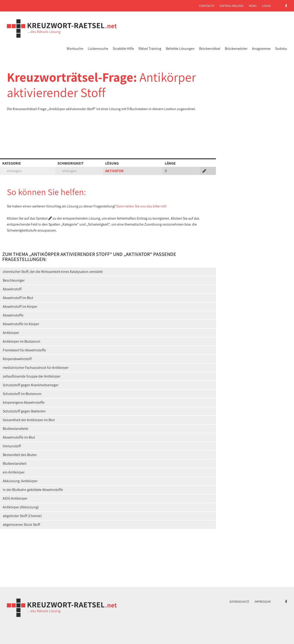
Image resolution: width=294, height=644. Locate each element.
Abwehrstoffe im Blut (19, 437)
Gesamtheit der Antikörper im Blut (29, 420)
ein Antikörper (14, 472)
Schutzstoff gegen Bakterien (24, 411)
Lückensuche (98, 49)
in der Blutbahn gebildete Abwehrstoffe (33, 490)
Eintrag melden (232, 6)
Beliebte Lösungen (180, 49)
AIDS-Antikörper (15, 498)
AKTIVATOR (114, 171)
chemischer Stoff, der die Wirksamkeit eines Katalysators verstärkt (53, 272)
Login (266, 6)
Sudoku (281, 49)
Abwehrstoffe (13, 315)
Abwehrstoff (12, 289)
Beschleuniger (14, 280)
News (253, 6)
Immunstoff (12, 446)
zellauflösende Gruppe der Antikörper (32, 376)
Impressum (263, 602)
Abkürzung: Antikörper (20, 481)
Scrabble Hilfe (123, 49)
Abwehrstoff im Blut (18, 298)
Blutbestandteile (16, 429)
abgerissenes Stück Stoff (21, 525)
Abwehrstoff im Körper (20, 307)
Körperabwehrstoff (17, 359)
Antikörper (11, 333)
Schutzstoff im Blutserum (22, 394)
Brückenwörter (236, 49)
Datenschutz (239, 602)
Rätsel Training (150, 49)
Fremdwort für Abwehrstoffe (24, 350)
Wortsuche (75, 49)
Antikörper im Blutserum (21, 341)
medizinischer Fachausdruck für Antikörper (36, 368)
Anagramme (261, 49)
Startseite (207, 6)
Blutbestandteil (15, 463)
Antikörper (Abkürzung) (21, 507)
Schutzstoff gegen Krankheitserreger (31, 385)
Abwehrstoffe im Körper (21, 324)
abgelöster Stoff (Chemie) (22, 516)
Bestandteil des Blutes (20, 455)
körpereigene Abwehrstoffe (24, 402)
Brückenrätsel (210, 49)
